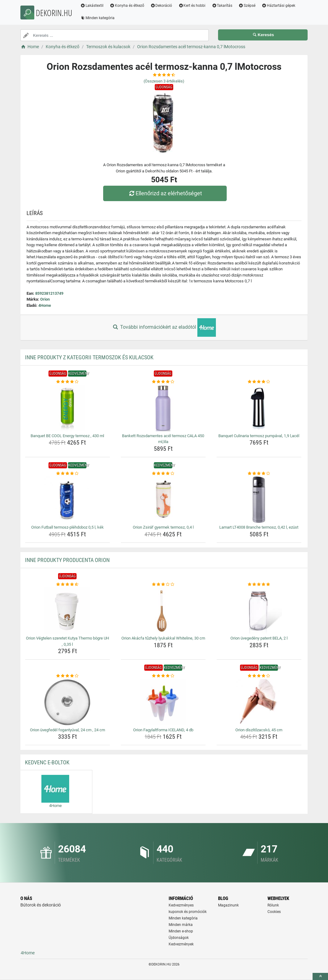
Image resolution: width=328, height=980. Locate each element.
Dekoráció (164, 6)
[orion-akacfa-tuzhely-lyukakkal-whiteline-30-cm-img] (163, 610)
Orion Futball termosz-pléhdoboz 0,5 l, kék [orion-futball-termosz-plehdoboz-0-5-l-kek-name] (67, 527)
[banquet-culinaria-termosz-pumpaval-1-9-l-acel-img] (259, 408)
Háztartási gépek (281, 6)
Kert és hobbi (194, 6)
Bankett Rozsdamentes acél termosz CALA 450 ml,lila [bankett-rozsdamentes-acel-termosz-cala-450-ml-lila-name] (163, 439)
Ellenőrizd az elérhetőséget (166, 193)
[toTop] (320, 976)
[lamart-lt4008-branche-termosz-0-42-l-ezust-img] (259, 500)
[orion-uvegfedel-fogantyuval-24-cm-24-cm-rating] (67, 676)
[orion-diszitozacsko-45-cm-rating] (259, 676)
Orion (45, 299)
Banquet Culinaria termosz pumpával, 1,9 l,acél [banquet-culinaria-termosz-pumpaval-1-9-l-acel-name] (259, 436)
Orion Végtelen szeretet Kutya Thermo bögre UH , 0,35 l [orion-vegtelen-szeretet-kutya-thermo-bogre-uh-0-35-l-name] (67, 641)
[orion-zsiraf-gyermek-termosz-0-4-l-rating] (163, 474)
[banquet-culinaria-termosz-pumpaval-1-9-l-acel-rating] (259, 382)
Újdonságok (179, 938)
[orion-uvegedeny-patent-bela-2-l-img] (259, 610)
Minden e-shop (181, 931)
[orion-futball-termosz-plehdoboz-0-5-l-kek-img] (67, 500)
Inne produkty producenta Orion (67, 560)
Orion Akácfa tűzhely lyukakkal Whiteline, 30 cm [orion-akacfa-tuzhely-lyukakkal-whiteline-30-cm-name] (163, 638)
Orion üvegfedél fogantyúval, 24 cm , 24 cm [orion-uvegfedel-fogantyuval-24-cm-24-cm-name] (67, 730)
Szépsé (249, 6)
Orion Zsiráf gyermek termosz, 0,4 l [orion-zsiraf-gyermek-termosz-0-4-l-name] (163, 527)
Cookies (274, 912)
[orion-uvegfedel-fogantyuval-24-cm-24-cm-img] (67, 702)
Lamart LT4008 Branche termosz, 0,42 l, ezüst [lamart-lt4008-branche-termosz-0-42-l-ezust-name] (259, 527)
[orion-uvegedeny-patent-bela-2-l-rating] (259, 585)
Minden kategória (100, 18)
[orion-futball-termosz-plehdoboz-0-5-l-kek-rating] (67, 474)
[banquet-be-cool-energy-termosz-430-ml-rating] (67, 382)
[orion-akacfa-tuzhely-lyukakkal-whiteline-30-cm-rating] (163, 585)
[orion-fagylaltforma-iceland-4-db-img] (163, 702)
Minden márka (181, 925)
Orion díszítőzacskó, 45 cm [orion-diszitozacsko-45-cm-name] (259, 730)
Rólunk (273, 905)
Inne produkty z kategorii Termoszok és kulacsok (89, 357)
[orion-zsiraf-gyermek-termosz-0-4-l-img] (163, 500)
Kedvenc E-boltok (47, 762)
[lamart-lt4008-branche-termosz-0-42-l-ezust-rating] (259, 474)
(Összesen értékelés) (164, 81)
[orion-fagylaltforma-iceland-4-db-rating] (163, 676)
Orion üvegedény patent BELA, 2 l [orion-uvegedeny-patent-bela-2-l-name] (259, 638)
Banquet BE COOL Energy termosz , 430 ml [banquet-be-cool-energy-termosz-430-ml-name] (67, 436)
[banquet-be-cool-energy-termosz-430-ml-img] (67, 408)
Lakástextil (94, 6)
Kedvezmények (181, 944)
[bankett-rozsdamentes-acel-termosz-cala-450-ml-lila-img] (163, 408)
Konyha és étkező (129, 6)
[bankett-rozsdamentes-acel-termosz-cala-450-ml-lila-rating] (163, 382)
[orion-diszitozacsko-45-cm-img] (259, 702)
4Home (45, 305)
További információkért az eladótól (164, 327)
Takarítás (224, 6)
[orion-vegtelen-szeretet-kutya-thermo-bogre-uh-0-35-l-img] (67, 610)
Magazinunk (228, 905)
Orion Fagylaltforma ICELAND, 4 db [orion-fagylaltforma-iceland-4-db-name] (163, 730)
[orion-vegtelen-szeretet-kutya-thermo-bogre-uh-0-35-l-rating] (67, 585)
